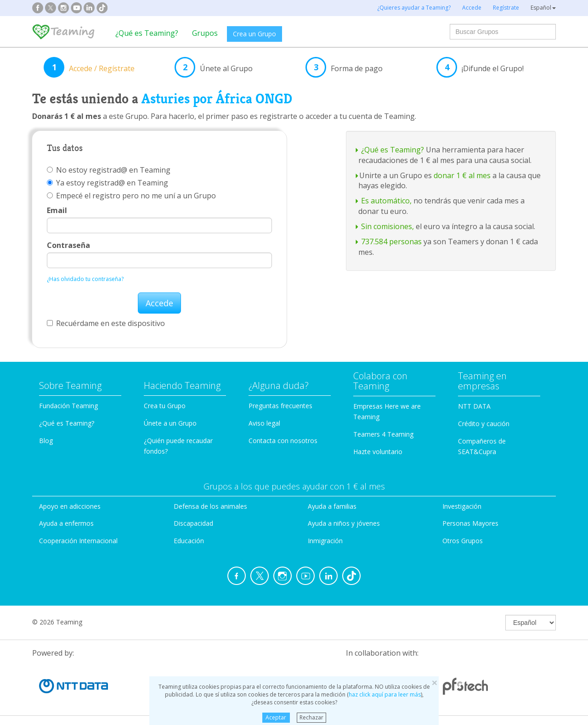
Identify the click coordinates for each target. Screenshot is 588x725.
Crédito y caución (484, 424)
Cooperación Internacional (78, 541)
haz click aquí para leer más (385, 694)
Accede (159, 303)
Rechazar (311, 717)
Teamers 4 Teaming (383, 434)
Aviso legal (264, 423)
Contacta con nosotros (283, 441)
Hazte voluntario (378, 452)
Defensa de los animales (210, 506)
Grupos (205, 33)
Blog (46, 441)
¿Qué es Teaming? (147, 33)
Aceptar (276, 717)
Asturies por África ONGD (217, 99)
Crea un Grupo (254, 34)
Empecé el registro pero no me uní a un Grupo (131, 196)
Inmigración (325, 541)
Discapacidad (193, 523)
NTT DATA (474, 406)
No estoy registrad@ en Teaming (109, 170)
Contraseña (68, 245)
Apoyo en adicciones (70, 506)
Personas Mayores (470, 523)
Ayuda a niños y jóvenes (344, 523)
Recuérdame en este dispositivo (106, 323)
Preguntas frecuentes (280, 406)
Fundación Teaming (68, 406)
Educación (189, 541)
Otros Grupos (463, 541)
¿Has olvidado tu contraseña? (85, 279)
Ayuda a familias (332, 506)
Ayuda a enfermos (66, 523)
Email (57, 210)
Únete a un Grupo (170, 423)
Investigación (462, 506)
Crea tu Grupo (165, 406)
